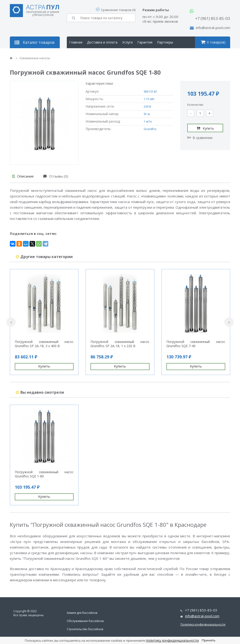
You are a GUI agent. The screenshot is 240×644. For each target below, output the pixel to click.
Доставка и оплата (102, 42)
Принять (208, 640)
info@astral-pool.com (213, 28)
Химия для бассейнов (82, 613)
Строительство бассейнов (85, 629)
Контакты (101, 54)
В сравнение (200, 138)
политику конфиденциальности (172, 640)
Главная (76, 42)
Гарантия (145, 42)
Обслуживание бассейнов (85, 621)
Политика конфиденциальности (203, 624)
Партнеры (165, 42)
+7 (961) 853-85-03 (213, 18)
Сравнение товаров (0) (116, 10)
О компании (79, 54)
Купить (205, 128)
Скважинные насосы (33, 58)
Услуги (127, 42)
